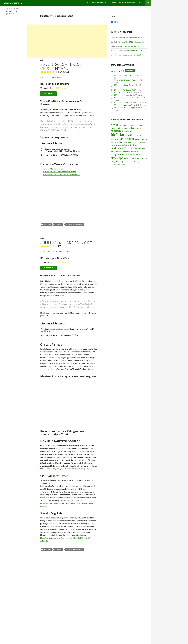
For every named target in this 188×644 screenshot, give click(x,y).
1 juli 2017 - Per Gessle (122, 90)
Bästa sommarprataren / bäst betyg (122, 3)
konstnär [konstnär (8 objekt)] (136, 142)
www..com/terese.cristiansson (59, 172)
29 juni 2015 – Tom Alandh (134, 42)
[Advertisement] (67, 41)
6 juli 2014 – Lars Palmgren (68, 244)
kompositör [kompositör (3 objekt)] (128, 143)
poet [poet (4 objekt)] (123, 151)
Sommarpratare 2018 (133, 46)
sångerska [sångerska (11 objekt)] (124, 161)
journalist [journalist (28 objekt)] (128, 139)
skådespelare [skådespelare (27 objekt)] (120, 158)
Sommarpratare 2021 (99, 3)
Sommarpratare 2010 (136, 38)
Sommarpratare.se (13, 3)
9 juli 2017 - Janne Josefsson (125, 105)
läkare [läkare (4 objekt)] (135, 145)
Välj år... (113, 71)
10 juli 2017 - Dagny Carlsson (125, 85)
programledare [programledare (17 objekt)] (120, 154)
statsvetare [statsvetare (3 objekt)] (143, 159)
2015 (42, 60)
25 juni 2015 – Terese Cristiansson (61, 68)
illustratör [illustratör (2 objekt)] (138, 135)
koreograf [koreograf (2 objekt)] (143, 143)
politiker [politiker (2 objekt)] (128, 151)
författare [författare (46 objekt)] (119, 134)
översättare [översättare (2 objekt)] (122, 164)
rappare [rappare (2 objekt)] (132, 155)
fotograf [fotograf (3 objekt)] (138, 128)
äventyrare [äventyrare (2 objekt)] (114, 164)
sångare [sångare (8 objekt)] (115, 161)
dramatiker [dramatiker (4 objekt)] (140, 125)
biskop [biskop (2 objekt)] (120, 125)
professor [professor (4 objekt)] (134, 151)
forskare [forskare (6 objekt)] (131, 128)
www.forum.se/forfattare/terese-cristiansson (61, 174)
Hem (88, 3)
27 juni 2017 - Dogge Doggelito (126, 108)
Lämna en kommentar (66, 252)
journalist (58, 225)
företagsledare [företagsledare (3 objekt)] (127, 131)
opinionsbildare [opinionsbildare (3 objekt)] (116, 151)
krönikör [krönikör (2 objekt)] (113, 145)
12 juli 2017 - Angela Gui (123, 95)
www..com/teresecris (55, 169)
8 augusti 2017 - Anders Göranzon (127, 97)
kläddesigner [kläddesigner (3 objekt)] (143, 139)
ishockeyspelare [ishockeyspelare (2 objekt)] (116, 139)
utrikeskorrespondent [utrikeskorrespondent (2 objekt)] (137, 162)
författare (47, 225)
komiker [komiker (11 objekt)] (119, 142)
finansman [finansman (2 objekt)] (124, 128)
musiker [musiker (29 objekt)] (129, 148)
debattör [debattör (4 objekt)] (132, 125)
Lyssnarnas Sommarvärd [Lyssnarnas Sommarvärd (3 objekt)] (124, 145)
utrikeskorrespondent (74, 225)
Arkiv (140, 3)
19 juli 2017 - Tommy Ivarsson (125, 75)
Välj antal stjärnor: (48, 88)
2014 (42, 239)
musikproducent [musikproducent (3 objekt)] (141, 149)
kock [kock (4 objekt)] (113, 143)
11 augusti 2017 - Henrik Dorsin (126, 102)
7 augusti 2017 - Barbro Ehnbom (126, 80)
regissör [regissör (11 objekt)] (139, 154)
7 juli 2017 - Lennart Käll (123, 92)
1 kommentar (59, 77)
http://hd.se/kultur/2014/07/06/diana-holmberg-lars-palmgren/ (67, 469)
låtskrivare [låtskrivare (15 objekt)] (117, 148)
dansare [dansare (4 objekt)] (126, 125)
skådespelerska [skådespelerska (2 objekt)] (134, 159)
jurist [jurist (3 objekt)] (136, 139)
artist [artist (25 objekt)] (114, 125)
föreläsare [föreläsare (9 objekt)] (116, 131)
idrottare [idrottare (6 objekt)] (131, 135)
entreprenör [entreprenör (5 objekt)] (116, 128)
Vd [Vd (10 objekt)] (145, 161)
